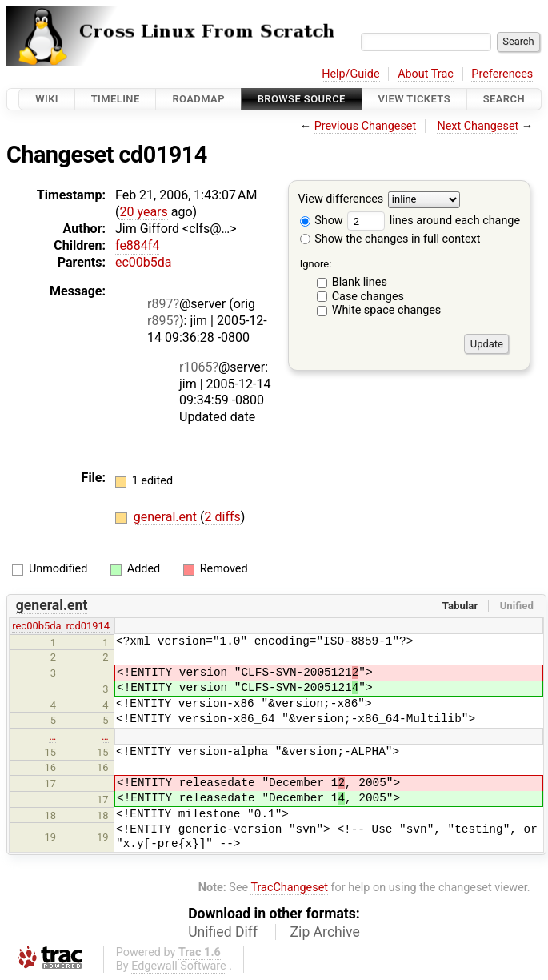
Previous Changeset (366, 126)
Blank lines (360, 282)
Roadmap (198, 99)
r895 (160, 321)
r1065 (196, 367)
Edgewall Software (179, 966)
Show (322, 221)
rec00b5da (36, 626)
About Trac (426, 74)
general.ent (167, 517)
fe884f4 (137, 245)
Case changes (368, 297)
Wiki (47, 99)
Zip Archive (325, 932)
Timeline (116, 99)
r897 (160, 304)
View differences (341, 200)
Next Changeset (478, 126)
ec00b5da (144, 262)
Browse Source (302, 99)
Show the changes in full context (390, 239)
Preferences (502, 74)
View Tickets (414, 99)
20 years (143, 212)
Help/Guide (350, 74)
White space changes (387, 310)
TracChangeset (289, 888)
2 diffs (223, 517)
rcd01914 (88, 626)
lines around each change (434, 221)
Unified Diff (223, 932)
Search (504, 99)
